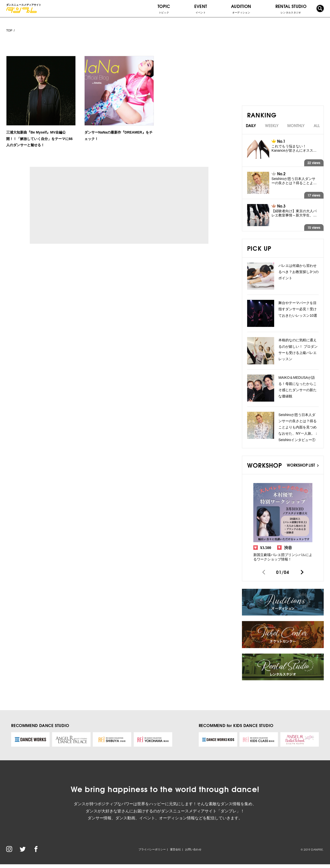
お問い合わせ (193, 849)
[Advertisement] (75, 205)
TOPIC (164, 9)
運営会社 (175, 849)
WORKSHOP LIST (303, 465)
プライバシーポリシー (152, 849)
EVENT (201, 9)
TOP (9, 31)
